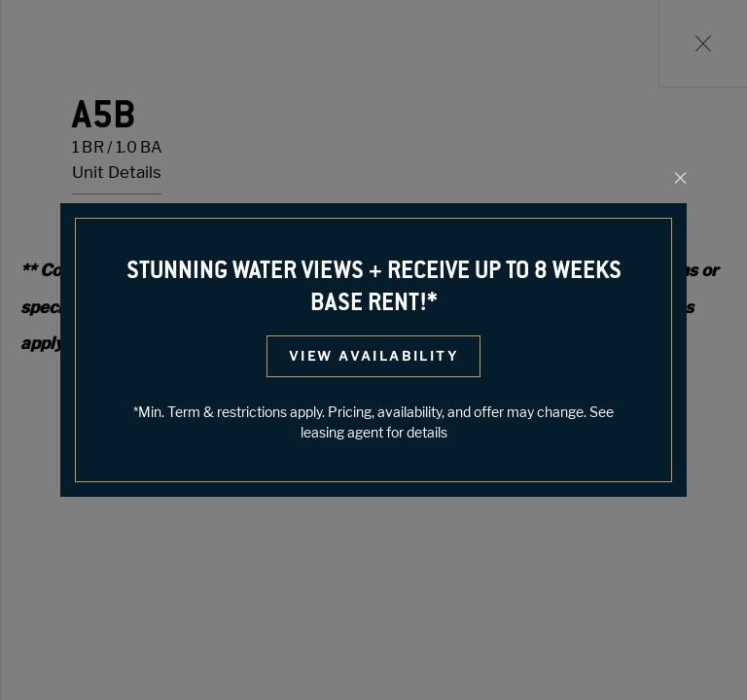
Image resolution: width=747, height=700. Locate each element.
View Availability (373, 356)
